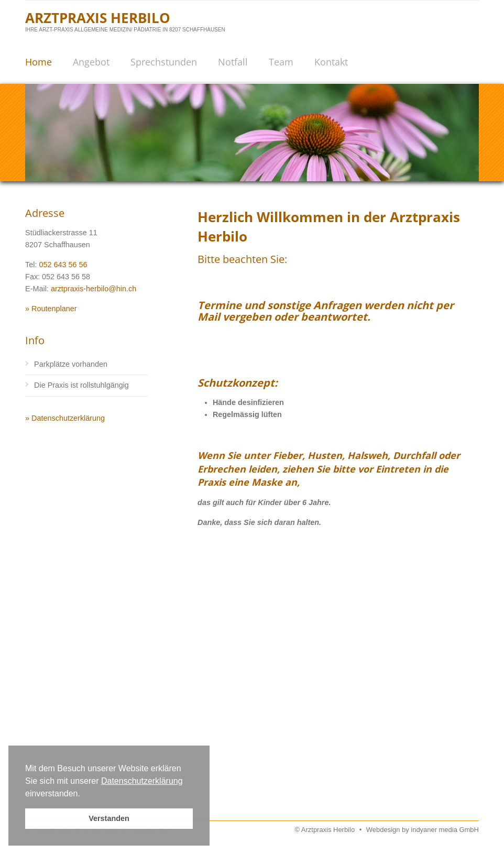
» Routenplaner (51, 309)
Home (39, 62)
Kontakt (331, 62)
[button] (84, 794)
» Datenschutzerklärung (65, 418)
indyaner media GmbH (445, 830)
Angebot (91, 62)
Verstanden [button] (109, 818)
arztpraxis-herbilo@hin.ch (94, 289)
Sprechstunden (164, 62)
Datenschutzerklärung (142, 781)
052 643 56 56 (63, 265)
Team (281, 62)
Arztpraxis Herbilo (98, 18)
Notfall (233, 62)
